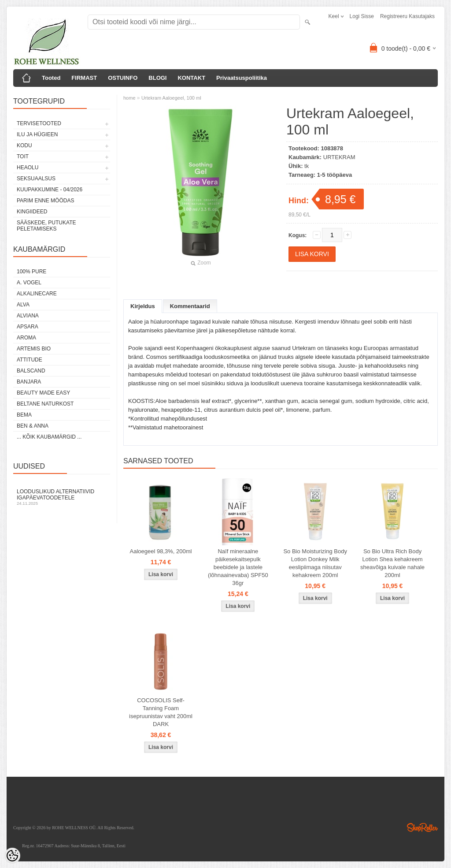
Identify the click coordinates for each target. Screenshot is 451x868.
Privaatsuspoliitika (242, 78)
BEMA (24, 415)
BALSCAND (31, 371)
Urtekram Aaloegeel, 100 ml (171, 98)
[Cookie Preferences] (12, 856)
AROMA (26, 338)
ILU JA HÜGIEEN (37, 134)
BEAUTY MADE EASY (43, 393)
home (129, 98)
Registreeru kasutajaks (407, 16)
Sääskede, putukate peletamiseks (46, 226)
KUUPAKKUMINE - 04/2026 (50, 190)
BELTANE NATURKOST (45, 404)
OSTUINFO (123, 78)
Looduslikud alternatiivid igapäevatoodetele (62, 497)
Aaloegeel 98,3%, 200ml (161, 551)
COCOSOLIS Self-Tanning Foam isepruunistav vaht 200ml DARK (161, 712)
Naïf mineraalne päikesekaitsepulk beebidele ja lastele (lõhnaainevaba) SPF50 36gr (238, 567)
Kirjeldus (143, 306)
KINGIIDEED (32, 212)
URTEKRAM (339, 157)
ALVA (23, 305)
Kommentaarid (190, 306)
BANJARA (29, 382)
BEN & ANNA (33, 426)
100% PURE (31, 272)
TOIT (23, 156)
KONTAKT (191, 78)
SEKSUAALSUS (36, 179)
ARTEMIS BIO (34, 349)
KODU (24, 145)
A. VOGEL (29, 283)
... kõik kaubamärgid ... (49, 437)
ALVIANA (28, 316)
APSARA (28, 327)
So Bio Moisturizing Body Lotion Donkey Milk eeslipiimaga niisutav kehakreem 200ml (315, 563)
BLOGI (157, 78)
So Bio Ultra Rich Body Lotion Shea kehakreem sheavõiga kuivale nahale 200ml (392, 563)
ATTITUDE (30, 360)
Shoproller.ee (422, 827)
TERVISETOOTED (39, 123)
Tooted (51, 78)
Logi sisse (362, 16)
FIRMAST (84, 78)
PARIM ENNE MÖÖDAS (45, 201)
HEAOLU (28, 168)
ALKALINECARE (37, 294)
